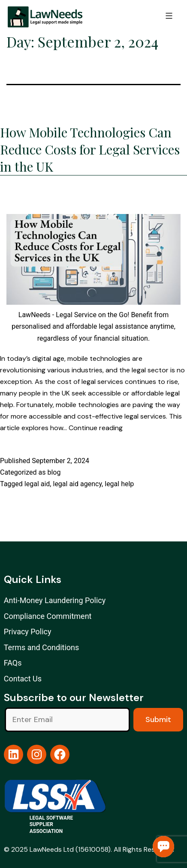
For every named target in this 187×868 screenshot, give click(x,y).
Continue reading (96, 428)
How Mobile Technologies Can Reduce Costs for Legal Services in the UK (90, 149)
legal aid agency (77, 484)
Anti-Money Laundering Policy (55, 600)
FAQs (13, 663)
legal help (119, 484)
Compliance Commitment (48, 616)
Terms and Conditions (42, 647)
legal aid (37, 484)
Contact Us (23, 679)
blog (54, 472)
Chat (163, 847)
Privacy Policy (28, 632)
